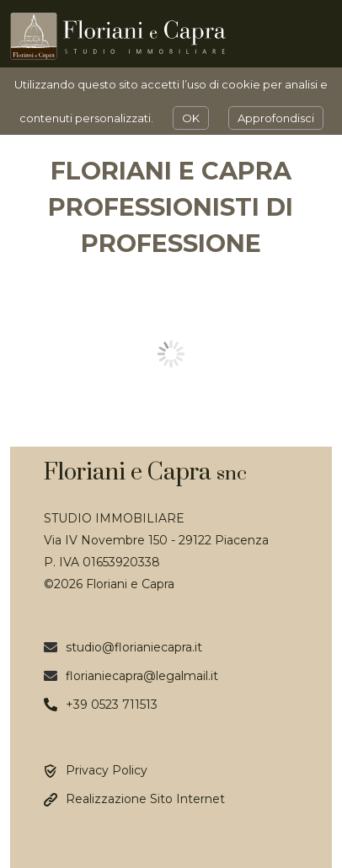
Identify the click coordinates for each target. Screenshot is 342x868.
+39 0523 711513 (112, 705)
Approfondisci (276, 118)
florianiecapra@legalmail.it (142, 676)
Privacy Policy (107, 770)
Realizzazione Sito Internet (145, 799)
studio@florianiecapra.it (134, 647)
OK (191, 118)
